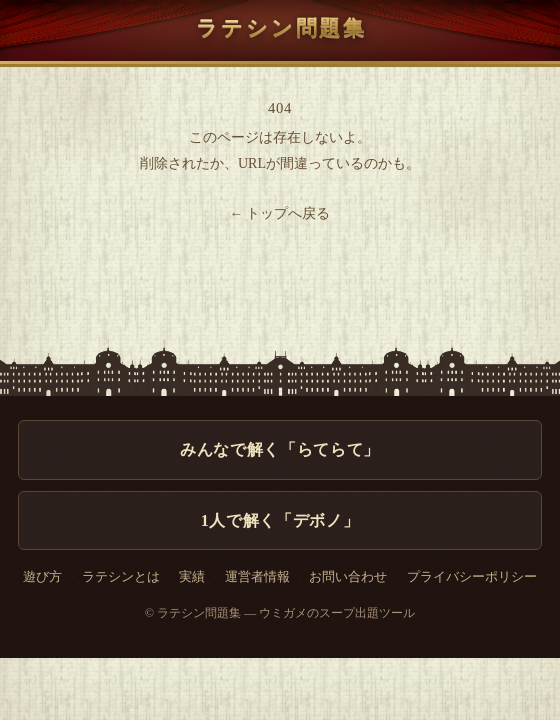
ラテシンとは (121, 577)
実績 (192, 577)
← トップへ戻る (280, 213)
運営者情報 (257, 577)
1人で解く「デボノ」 (280, 520)
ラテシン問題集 (280, 28)
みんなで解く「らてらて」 (280, 449)
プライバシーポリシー (472, 577)
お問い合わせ (348, 577)
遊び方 (42, 577)
